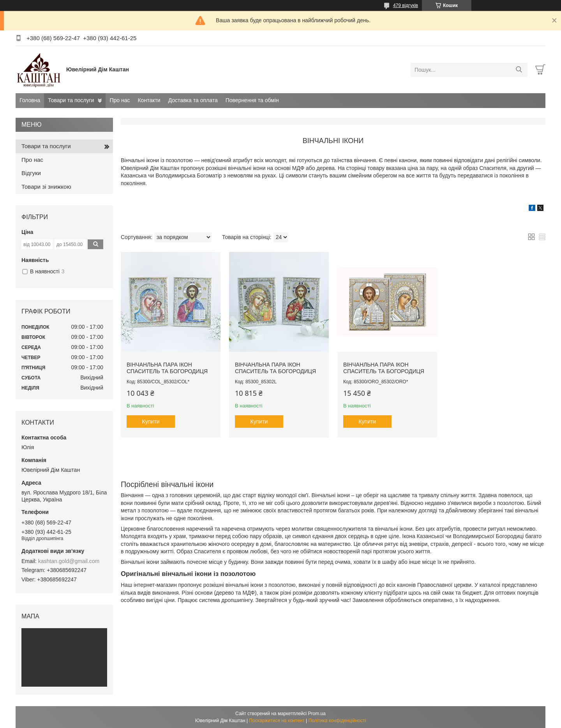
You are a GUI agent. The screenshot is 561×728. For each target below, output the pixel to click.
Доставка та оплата (193, 100)
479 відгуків (406, 5)
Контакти (149, 100)
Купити (151, 422)
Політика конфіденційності (337, 721)
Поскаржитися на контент (277, 721)
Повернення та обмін (252, 100)
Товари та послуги (71, 100)
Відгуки (31, 173)
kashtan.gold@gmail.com (69, 561)
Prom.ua (317, 714)
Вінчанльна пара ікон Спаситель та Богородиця (167, 368)
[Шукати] (519, 70)
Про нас (120, 100)
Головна (30, 100)
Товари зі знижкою (46, 187)
